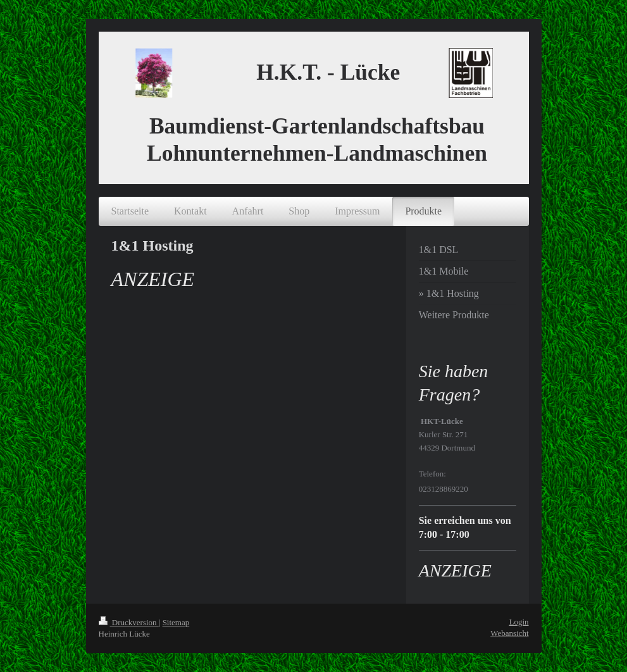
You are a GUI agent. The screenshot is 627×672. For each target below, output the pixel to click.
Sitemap (176, 622)
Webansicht (509, 633)
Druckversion (129, 622)
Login (518, 622)
